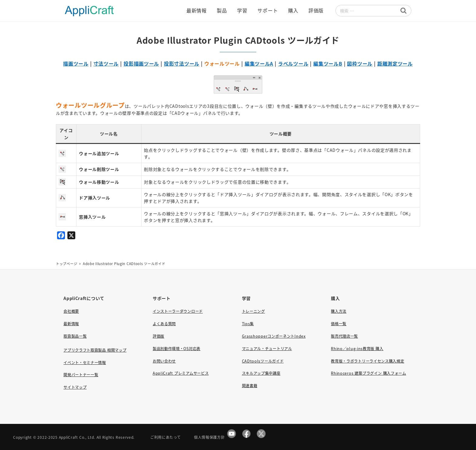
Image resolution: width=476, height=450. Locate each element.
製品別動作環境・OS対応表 (177, 349)
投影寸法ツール (182, 63)
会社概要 (71, 311)
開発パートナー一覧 (81, 375)
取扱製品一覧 (75, 336)
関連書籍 (250, 386)
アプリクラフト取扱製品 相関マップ (95, 350)
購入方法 (339, 311)
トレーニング (253, 311)
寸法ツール (106, 63)
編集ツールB (328, 63)
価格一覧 (339, 324)
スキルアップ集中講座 (261, 373)
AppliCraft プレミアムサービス (181, 373)
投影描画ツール (141, 63)
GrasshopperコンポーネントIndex (274, 336)
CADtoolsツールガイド (263, 361)
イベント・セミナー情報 (85, 363)
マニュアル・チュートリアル (267, 349)
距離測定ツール (395, 63)
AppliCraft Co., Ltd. (77, 437)
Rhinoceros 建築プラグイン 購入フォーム (368, 373)
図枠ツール (360, 63)
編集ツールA (259, 63)
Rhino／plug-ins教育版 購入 (357, 349)
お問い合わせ (164, 361)
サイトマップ (75, 387)
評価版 (158, 336)
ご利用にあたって (166, 437)
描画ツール (76, 63)
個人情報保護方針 (209, 437)
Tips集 (248, 324)
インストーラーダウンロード (178, 311)
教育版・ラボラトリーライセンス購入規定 (367, 361)
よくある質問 (164, 324)
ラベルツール (293, 63)
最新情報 (71, 324)
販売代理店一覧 (344, 336)
